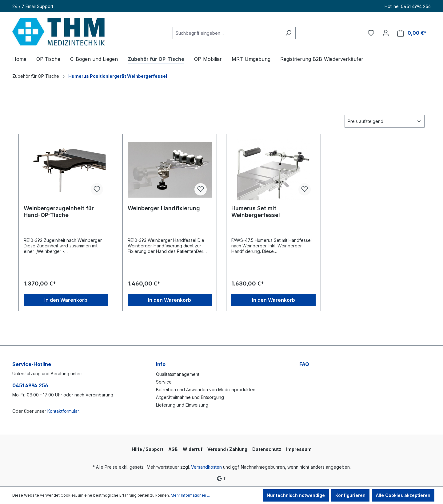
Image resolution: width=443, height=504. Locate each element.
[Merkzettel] (371, 33)
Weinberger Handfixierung (164, 208)
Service (164, 382)
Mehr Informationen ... (190, 495)
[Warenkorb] (412, 33)
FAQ (304, 364)
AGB (173, 449)
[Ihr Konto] (386, 33)
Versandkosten (206, 467)
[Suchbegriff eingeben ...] (227, 33)
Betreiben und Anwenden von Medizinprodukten (206, 390)
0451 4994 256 (30, 385)
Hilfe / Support (148, 449)
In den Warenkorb (66, 300)
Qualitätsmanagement (178, 374)
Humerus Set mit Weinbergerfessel (256, 212)
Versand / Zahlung (227, 449)
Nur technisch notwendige (296, 495)
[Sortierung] (385, 121)
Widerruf (193, 449)
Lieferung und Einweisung (182, 405)
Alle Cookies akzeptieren (403, 495)
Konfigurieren (350, 495)
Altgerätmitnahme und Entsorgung (190, 397)
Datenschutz (267, 449)
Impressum (299, 449)
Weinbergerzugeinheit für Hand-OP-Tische (59, 212)
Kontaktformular (63, 411)
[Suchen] (288, 33)
